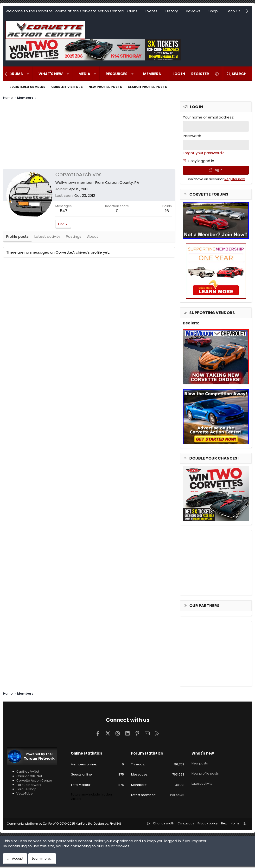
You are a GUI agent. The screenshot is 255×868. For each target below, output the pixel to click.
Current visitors (67, 87)
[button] (28, 74)
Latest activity (202, 780)
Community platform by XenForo (50, 825)
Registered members (27, 87)
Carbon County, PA (122, 182)
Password (191, 135)
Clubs (132, 11)
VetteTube (25, 795)
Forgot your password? (203, 152)
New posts (200, 763)
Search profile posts (147, 87)
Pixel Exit (115, 825)
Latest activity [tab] (47, 238)
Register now (235, 180)
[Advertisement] (89, 135)
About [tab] (93, 238)
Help (224, 825)
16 (167, 211)
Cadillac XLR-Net (29, 777)
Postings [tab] (74, 238)
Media (84, 74)
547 (64, 211)
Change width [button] (164, 825)
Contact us (186, 825)
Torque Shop (26, 791)
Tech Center (237, 11)
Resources (117, 74)
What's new (51, 74)
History (172, 11)
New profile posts (105, 87)
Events (151, 11)
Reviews (193, 11)
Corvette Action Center (34, 782)
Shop (213, 11)
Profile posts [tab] (17, 238)
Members (152, 74)
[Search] (236, 74)
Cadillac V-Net (28, 773)
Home (235, 825)
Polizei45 (177, 796)
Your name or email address (208, 117)
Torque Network (29, 786)
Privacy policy (208, 825)
